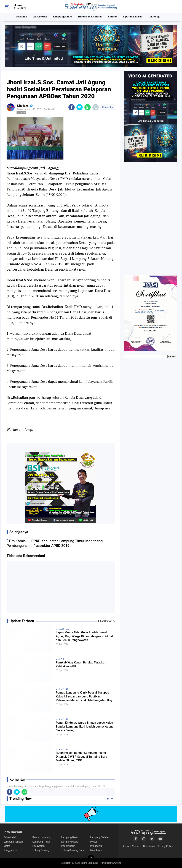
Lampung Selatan (100, 837)
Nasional (21, 17)
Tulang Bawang (41, 850)
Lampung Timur (41, 842)
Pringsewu (96, 846)
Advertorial (39, 17)
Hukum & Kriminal (90, 17)
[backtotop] (91, 859)
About (126, 846)
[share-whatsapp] (88, 107)
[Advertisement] (61, 588)
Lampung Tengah (13, 842)
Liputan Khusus (133, 17)
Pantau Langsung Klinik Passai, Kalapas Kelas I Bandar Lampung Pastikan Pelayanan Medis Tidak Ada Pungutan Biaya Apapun (85, 698)
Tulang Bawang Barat (73, 850)
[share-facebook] (72, 107)
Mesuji (94, 842)
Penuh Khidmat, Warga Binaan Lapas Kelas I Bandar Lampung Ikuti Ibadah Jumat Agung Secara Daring (85, 728)
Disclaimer (149, 846)
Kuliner (113, 17)
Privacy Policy (165, 846)
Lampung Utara (62, 17)
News (61, 659)
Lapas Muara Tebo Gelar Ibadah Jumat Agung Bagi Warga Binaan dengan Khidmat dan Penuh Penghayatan (82, 638)
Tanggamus (10, 850)
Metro (7, 846)
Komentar (108, 107)
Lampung (63, 689)
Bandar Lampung (42, 837)
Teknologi (156, 17)
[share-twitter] (80, 107)
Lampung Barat (70, 837)
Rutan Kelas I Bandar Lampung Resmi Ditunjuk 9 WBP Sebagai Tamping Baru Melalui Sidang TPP (83, 758)
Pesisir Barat (68, 846)
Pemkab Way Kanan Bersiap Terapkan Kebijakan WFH (78, 665)
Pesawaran (38, 846)
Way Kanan (96, 850)
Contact (136, 846)
